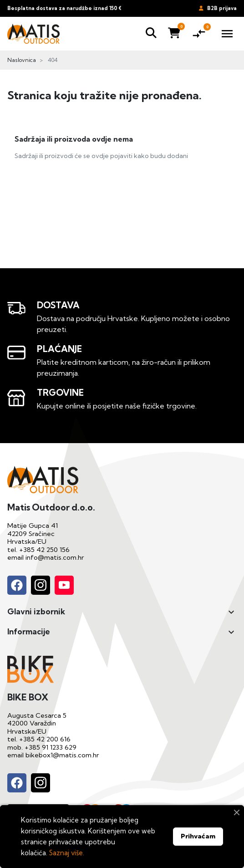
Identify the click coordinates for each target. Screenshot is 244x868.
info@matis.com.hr (55, 557)
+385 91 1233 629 (51, 747)
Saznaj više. (67, 853)
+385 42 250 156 (44, 550)
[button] (151, 34)
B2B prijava (218, 8)
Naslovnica (22, 60)
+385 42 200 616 (45, 739)
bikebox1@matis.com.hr (62, 755)
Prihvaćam (198, 836)
